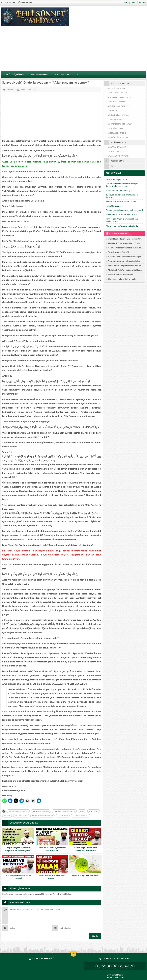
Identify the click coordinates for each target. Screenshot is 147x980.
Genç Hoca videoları (41, 811)
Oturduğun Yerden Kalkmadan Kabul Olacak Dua (125, 261)
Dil (77, 75)
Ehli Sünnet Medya (115, 974)
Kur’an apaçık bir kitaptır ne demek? (18, 877)
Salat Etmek (94, 811)
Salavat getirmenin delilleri (42, 816)
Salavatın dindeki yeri (81, 816)
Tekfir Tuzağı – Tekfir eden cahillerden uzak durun (85, 849)
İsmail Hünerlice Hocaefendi (120, 275)
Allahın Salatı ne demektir (18, 811)
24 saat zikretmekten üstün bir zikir (121, 202)
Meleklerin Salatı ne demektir (64, 811)
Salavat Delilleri (21, 816)
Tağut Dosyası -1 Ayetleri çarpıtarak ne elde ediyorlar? (18, 849)
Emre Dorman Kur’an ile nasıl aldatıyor (52, 877)
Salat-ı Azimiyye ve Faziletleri (85, 875)
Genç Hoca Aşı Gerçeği (118, 252)
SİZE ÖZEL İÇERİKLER (14, 75)
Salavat (7, 816)
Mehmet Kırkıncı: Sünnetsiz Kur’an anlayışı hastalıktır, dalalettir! (125, 248)
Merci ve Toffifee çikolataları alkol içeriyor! (125, 257)
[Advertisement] (73, 50)
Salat (82, 811)
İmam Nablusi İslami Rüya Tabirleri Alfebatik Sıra (125, 239)
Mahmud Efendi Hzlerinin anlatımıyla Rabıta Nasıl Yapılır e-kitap (122, 185)
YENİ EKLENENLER (39, 75)
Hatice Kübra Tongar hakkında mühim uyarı (125, 266)
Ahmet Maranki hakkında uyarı (119, 191)
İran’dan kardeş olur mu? (116, 179)
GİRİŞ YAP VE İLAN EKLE (136, 3)
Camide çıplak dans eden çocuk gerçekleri (124, 210)
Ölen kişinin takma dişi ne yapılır (122, 279)
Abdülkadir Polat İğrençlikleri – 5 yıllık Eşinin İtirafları (125, 243)
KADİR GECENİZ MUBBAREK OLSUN (122, 215)
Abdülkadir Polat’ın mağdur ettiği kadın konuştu (125, 270)
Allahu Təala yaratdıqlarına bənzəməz (122, 226)
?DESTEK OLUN (62, 75)
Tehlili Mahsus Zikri (114, 206)
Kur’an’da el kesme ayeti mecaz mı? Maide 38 (52, 849)
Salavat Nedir (63, 816)
